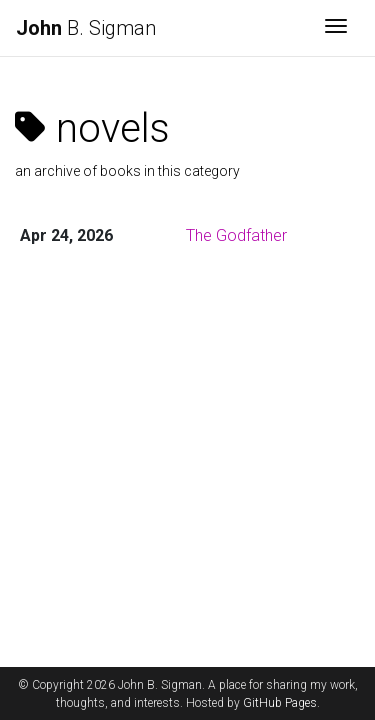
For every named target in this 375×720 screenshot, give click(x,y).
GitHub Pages (280, 703)
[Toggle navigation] (336, 28)
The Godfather (236, 235)
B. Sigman (86, 28)
